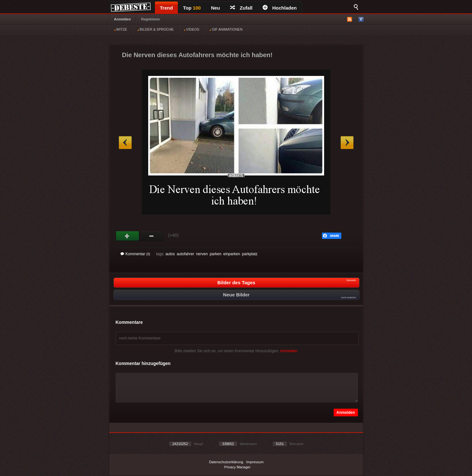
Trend (167, 8)
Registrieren (151, 19)
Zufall (241, 8)
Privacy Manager (238, 467)
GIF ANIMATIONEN (226, 29)
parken (216, 254)
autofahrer (185, 254)
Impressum (255, 462)
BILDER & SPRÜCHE (156, 29)
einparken (232, 254)
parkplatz (250, 254)
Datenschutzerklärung (226, 462)
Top (192, 8)
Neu (215, 8)
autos (170, 254)
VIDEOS (192, 29)
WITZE (121, 29)
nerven (202, 254)
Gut (128, 236)
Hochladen (280, 8)
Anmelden (123, 19)
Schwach (152, 236)
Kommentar (135, 254)
